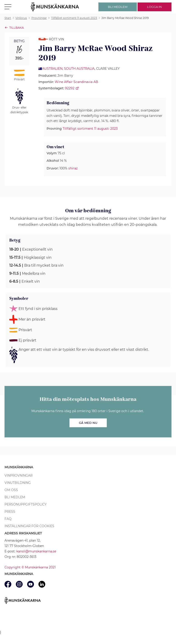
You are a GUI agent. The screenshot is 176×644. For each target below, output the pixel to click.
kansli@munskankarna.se (36, 551)
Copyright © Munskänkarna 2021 (30, 567)
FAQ (8, 519)
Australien (52, 69)
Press (10, 512)
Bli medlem (15, 497)
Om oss (11, 490)
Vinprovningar (19, 475)
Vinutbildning (18, 483)
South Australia (79, 69)
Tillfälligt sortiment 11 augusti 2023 (90, 129)
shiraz (73, 168)
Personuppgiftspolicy (26, 504)
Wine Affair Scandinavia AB (76, 82)
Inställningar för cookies (29, 526)
